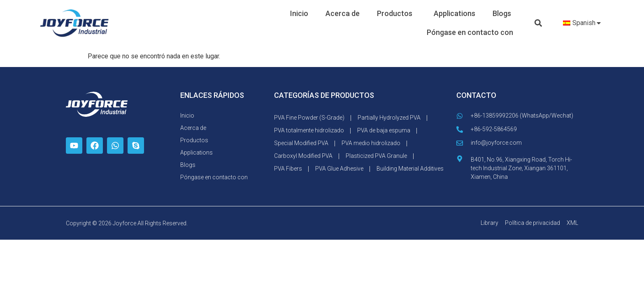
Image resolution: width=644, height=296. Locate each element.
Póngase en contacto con (470, 32)
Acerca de (343, 13)
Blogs (502, 13)
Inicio (299, 13)
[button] (538, 23)
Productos (397, 13)
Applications (455, 13)
